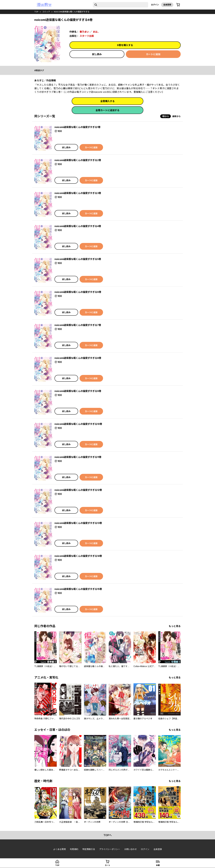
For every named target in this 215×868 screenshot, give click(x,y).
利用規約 (74, 849)
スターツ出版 (87, 36)
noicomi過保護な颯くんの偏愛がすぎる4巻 (78, 226)
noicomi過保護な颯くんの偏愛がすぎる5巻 (78, 259)
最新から (176, 116)
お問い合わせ (130, 849)
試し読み (97, 54)
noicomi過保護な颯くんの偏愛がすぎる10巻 (78, 424)
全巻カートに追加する (107, 110)
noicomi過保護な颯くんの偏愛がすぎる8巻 (78, 358)
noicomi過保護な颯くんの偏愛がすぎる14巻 (78, 556)
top (36, 12)
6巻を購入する (125, 45)
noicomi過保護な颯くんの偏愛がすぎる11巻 (78, 457)
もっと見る (175, 626)
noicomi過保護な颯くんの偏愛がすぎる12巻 (78, 490)
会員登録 (167, 5)
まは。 (96, 32)
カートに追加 (153, 54)
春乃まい (84, 32)
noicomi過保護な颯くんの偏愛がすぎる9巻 (78, 391)
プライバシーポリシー (110, 849)
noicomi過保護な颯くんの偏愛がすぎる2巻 (78, 160)
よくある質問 (59, 849)
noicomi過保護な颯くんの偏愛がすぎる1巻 (77, 127)
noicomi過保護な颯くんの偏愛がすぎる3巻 (78, 193)
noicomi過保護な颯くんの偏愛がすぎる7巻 (78, 325)
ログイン (155, 5)
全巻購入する (107, 101)
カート (107, 865)
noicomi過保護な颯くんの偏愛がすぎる (72, 12)
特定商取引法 (89, 849)
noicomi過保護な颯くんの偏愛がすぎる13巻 (78, 523)
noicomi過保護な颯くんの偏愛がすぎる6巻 (78, 292)
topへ (108, 835)
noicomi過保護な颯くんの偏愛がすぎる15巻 (78, 589)
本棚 (158, 865)
